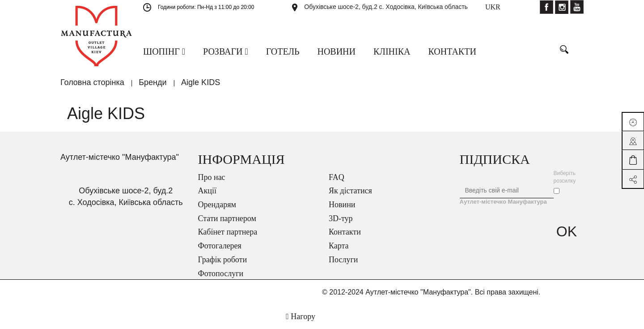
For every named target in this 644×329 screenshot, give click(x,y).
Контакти (345, 232)
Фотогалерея (220, 246)
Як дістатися (350, 191)
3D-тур (341, 218)
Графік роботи (223, 260)
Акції (207, 191)
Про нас (212, 177)
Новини (342, 205)
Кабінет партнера (228, 232)
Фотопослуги (221, 273)
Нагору (301, 316)
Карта (339, 246)
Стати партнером (227, 218)
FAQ (337, 177)
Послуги (343, 260)
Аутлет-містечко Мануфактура (503, 202)
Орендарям (217, 205)
